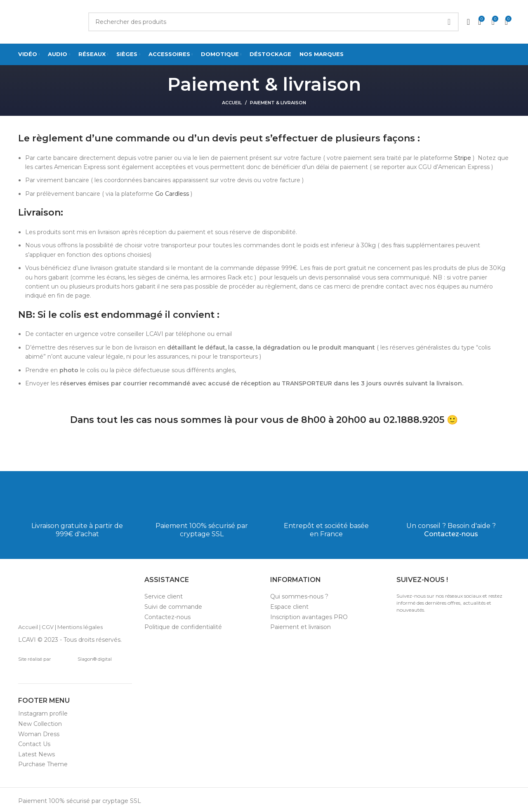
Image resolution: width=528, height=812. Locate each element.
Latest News (37, 754)
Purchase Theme (43, 764)
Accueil (232, 103)
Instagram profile (43, 713)
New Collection (40, 724)
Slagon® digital (83, 659)
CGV (48, 627)
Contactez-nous (451, 534)
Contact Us (34, 744)
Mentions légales (80, 627)
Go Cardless (172, 194)
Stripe (463, 158)
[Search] (273, 22)
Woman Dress (39, 734)
